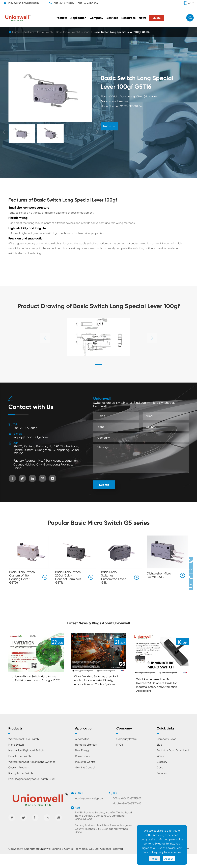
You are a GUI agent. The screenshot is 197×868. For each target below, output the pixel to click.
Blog (159, 759)
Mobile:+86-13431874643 (127, 818)
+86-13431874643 (88, 3)
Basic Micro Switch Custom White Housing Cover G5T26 (22, 577)
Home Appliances (86, 759)
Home (16, 32)
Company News (166, 753)
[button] (99, 365)
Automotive (82, 753)
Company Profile (126, 753)
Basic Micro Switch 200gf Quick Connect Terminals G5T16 (68, 577)
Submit (104, 485)
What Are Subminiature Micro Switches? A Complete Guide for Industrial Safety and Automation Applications (159, 697)
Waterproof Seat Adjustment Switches (32, 776)
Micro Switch (45, 32)
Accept (169, 859)
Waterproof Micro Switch (24, 753)
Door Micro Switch (20, 770)
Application (78, 18)
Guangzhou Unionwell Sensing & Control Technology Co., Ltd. (62, 863)
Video (160, 770)
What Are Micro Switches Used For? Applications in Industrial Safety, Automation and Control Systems (98, 695)
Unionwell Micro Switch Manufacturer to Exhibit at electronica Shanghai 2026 (32, 692)
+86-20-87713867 (64, 3)
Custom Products (19, 782)
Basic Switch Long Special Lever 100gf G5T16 (122, 32)
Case (160, 782)
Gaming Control (85, 782)
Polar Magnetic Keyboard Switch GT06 (32, 793)
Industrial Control (86, 776)
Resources (128, 18)
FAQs (120, 759)
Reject (154, 859)
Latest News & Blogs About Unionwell (98, 628)
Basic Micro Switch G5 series (73, 32)
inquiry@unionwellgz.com (24, 3)
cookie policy (155, 852)
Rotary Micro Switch (21, 787)
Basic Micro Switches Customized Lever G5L (113, 577)
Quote (109, 127)
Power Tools (82, 770)
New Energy (82, 765)
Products (61, 18)
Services (112, 18)
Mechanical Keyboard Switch (26, 765)
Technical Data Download (173, 765)
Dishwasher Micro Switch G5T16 (159, 574)
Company (96, 18)
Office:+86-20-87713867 (127, 813)
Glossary (162, 776)
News (142, 18)
